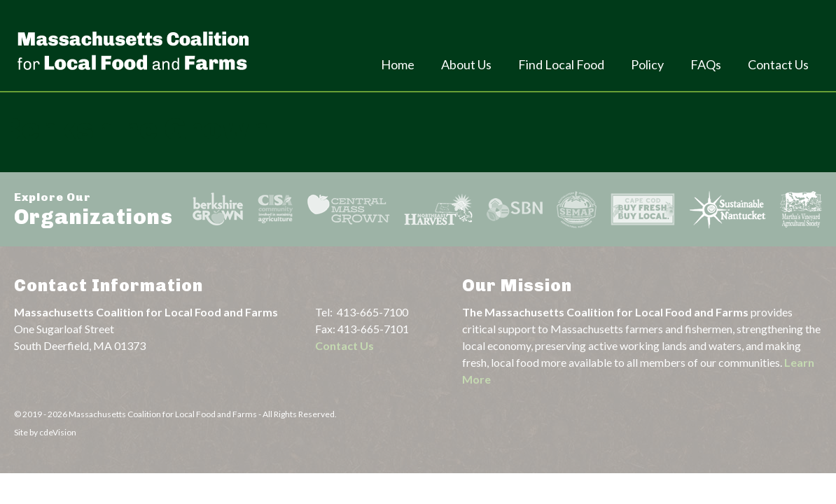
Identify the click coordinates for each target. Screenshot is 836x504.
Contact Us (778, 64)
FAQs (706, 64)
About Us (466, 64)
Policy (647, 64)
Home (398, 64)
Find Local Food (561, 64)
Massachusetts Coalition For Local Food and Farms (133, 50)
